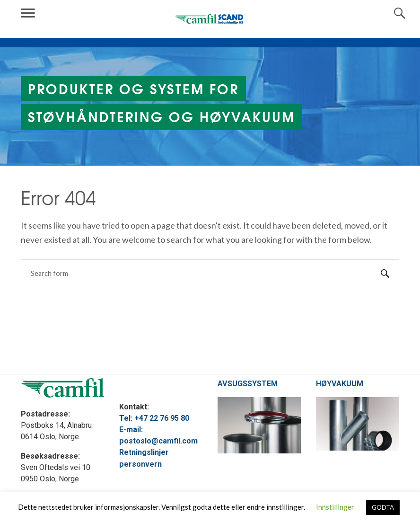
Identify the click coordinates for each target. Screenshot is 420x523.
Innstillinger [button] (335, 507)
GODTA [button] (383, 507)
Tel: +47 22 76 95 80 (154, 418)
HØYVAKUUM (340, 384)
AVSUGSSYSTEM (248, 384)
